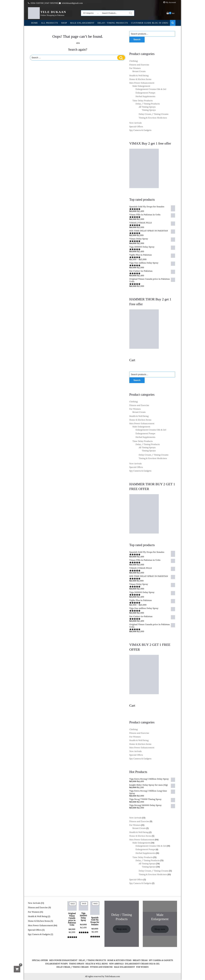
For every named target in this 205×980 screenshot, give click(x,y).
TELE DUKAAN (53, 12)
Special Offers (136, 126)
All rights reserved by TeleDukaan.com (102, 976)
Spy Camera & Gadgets (140, 130)
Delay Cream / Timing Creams (154, 114)
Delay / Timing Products (113, 23)
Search (137, 40)
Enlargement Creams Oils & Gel (151, 89)
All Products (49, 23)
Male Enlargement (82, 23)
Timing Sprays (149, 110)
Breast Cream (139, 71)
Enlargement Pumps (145, 93)
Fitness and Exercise (139, 65)
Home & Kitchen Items (140, 79)
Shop (64, 23)
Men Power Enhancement (142, 83)
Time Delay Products (143, 101)
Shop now (122, 929)
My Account (171, 2)
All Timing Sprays (147, 107)
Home (34, 23)
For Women (135, 68)
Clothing (133, 61)
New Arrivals (135, 123)
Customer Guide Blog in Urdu (150, 23)
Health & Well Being (139, 75)
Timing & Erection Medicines (153, 118)
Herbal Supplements (145, 96)
